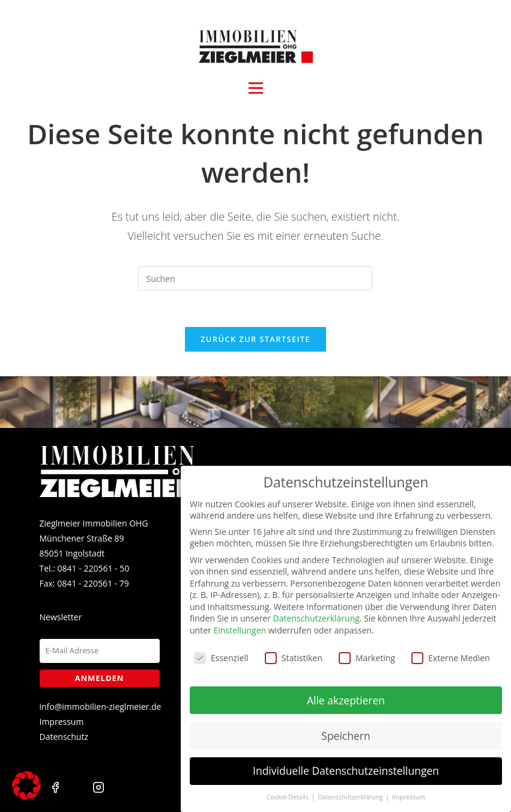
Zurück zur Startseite (255, 339)
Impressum (62, 722)
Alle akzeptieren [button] (346, 691)
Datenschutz (64, 737)
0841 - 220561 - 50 (94, 568)
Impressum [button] (409, 789)
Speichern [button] (346, 727)
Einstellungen (240, 622)
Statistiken (294, 649)
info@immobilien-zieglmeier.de (101, 707)
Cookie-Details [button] (289, 789)
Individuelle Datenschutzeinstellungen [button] (346, 762)
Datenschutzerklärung (316, 610)
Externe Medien (451, 649)
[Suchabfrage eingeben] (255, 278)
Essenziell (221, 649)
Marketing (367, 649)
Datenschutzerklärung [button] (351, 789)
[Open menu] (256, 88)
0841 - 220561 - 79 (93, 583)
